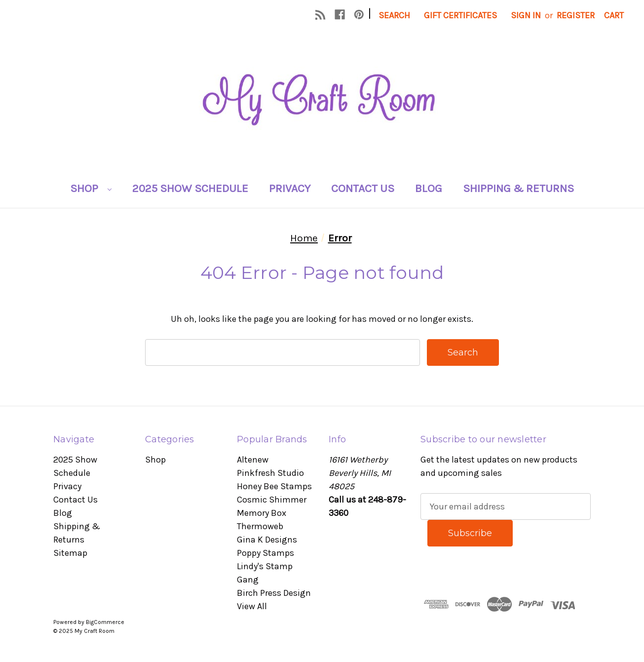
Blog (429, 188)
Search (394, 15)
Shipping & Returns (518, 188)
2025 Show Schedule (190, 188)
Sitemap (70, 553)
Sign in (526, 15)
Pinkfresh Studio (270, 473)
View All (252, 606)
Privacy (290, 188)
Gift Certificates (460, 15)
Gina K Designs (267, 540)
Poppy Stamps (265, 553)
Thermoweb (260, 526)
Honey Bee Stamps (274, 486)
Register (576, 15)
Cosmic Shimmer (272, 500)
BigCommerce (105, 622)
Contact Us (363, 188)
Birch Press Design (274, 593)
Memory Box (262, 513)
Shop (91, 188)
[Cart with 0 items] (614, 16)
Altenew (253, 460)
